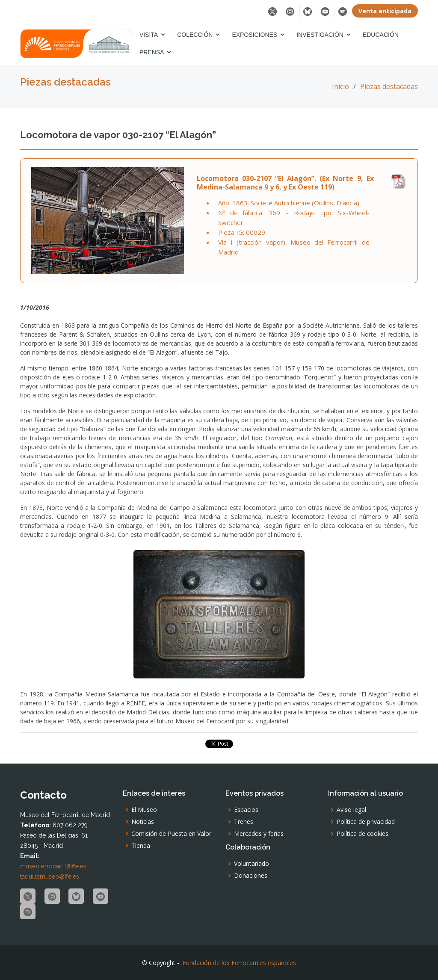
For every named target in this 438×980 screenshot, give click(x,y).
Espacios (246, 810)
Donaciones (251, 876)
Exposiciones (255, 35)
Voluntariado (252, 864)
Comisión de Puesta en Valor (171, 834)
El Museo (144, 810)
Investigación (320, 35)
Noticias (143, 822)
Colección (195, 35)
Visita (149, 35)
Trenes (244, 822)
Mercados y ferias (259, 834)
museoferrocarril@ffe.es (53, 866)
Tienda (141, 846)
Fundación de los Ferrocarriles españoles (239, 963)
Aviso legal (351, 810)
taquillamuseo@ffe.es (50, 876)
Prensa (152, 52)
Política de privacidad (366, 822)
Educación (381, 35)
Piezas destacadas (389, 86)
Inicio (340, 86)
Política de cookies (363, 834)
